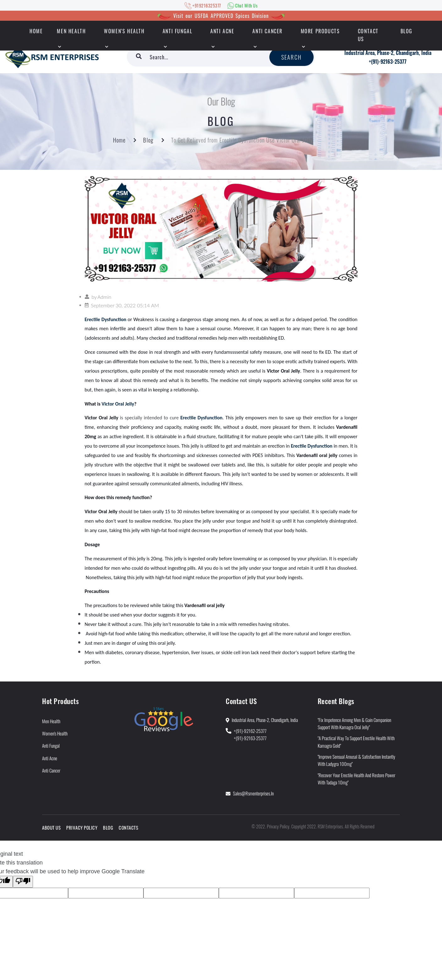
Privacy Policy (82, 827)
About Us (51, 827)
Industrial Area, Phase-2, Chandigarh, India (388, 53)
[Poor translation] (23, 882)
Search (291, 57)
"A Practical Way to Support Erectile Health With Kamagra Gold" (356, 742)
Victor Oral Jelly (118, 404)
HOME (36, 31)
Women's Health (124, 31)
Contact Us (368, 35)
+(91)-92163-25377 (388, 62)
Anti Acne (222, 31)
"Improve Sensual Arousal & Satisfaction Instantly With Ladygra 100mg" (356, 760)
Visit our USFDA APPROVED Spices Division (221, 16)
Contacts (128, 827)
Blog (407, 31)
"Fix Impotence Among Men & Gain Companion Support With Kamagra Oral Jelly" (354, 723)
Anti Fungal (178, 31)
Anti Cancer (267, 31)
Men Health (71, 31)
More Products (320, 31)
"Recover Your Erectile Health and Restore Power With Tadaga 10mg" (356, 779)
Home (119, 140)
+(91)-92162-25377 (250, 731)
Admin (104, 297)
